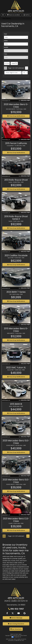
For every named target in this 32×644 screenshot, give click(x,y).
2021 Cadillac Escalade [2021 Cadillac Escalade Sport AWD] (16, 258)
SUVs (18, 561)
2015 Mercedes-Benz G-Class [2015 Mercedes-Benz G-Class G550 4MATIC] (16, 333)
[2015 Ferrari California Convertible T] (16, 133)
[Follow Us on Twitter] (13, 613)
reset (14, 63)
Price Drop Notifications (16, 533)
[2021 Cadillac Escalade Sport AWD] (16, 245)
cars (9, 561)
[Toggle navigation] (3, 15)
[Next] (27, 68)
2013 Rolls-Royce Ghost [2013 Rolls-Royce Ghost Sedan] (16, 183)
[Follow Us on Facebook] (7, 613)
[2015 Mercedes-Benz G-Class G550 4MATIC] (16, 318)
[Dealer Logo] (16, 6)
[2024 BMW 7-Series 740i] (16, 282)
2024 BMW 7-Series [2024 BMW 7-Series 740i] (16, 295)
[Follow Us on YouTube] (19, 613)
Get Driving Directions (16, 624)
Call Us (27, 15)
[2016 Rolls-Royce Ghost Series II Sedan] (16, 206)
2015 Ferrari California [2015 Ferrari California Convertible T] (16, 146)
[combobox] (16, 37)
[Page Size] (25, 73)
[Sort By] (13, 73)
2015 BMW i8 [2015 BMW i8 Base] (16, 407)
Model (6, 47)
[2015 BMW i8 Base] (16, 394)
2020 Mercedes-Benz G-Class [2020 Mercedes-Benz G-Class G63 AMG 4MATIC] (16, 109)
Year (5, 34)
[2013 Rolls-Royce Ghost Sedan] (16, 170)
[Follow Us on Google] (25, 613)
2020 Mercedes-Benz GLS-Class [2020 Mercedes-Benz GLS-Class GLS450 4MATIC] (16, 445)
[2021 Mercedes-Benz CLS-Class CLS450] (16, 508)
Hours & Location (14, 15)
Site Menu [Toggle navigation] (7, 18)
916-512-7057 (17, 609)
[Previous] (5, 68)
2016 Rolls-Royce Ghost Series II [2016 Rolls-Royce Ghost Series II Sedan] (16, 221)
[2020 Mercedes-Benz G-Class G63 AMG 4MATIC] (16, 94)
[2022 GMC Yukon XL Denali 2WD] (16, 357)
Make (6, 41)
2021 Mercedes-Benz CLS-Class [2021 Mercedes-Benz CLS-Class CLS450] (16, 523)
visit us (13, 575)
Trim (5, 54)
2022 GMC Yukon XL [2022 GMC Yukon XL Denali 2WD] (16, 371)
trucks (13, 561)
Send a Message (16, 618)
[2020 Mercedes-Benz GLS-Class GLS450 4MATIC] (16, 430)
